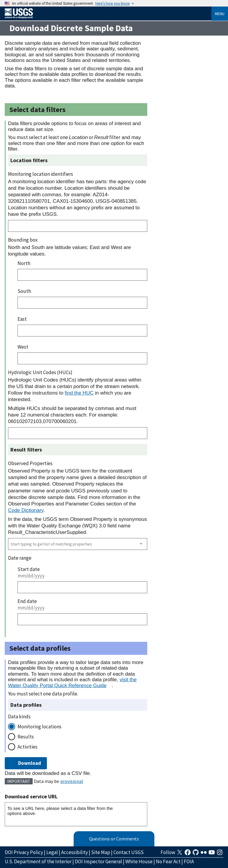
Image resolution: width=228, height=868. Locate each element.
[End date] (82, 619)
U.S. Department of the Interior (38, 861)
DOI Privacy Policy (24, 852)
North (24, 263)
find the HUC (79, 393)
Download (26, 763)
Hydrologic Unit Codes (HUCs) (40, 372)
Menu (220, 14)
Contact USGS (129, 852)
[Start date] (82, 587)
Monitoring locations (39, 727)
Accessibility (75, 852)
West (23, 347)
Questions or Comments (114, 839)
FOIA (189, 861)
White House (139, 861)
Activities (27, 747)
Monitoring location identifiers (41, 174)
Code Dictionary (26, 510)
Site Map (101, 852)
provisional (72, 781)
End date (27, 601)
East (22, 319)
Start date (29, 569)
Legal (52, 852)
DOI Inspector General (98, 861)
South (24, 291)
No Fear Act (168, 861)
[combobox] (78, 544)
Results (26, 737)
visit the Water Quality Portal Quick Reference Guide (72, 682)
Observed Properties (30, 463)
